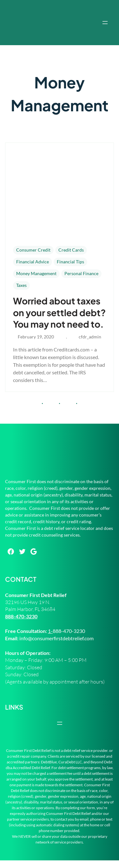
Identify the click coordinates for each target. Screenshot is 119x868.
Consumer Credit (33, 250)
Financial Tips (70, 262)
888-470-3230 (21, 616)
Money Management (36, 273)
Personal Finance (81, 273)
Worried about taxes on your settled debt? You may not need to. (59, 312)
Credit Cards (71, 250)
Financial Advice (33, 262)
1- (50, 631)
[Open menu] (105, 23)
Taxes (21, 285)
